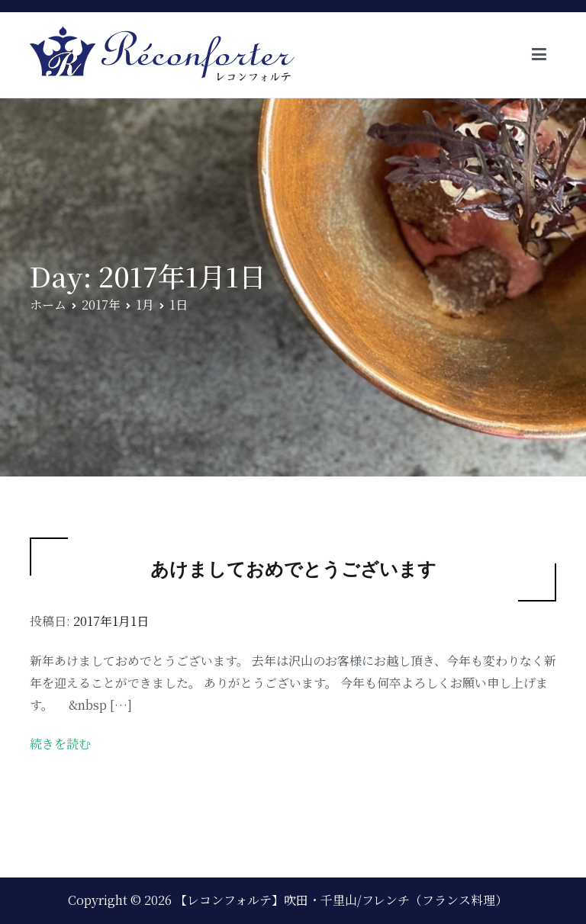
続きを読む (60, 744)
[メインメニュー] (539, 55)
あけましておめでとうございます (293, 569)
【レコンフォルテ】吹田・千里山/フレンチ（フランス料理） (341, 900)
